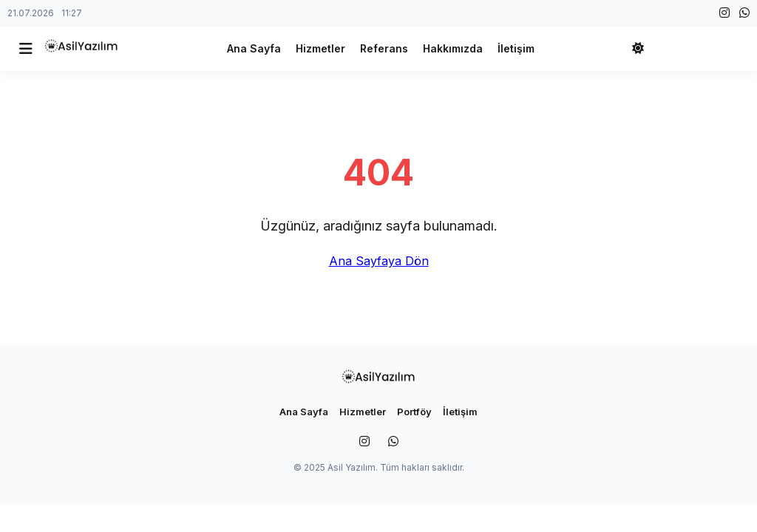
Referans (384, 48)
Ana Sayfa (254, 48)
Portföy (414, 412)
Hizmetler (320, 48)
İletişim (516, 48)
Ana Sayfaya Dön (379, 261)
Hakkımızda (453, 48)
